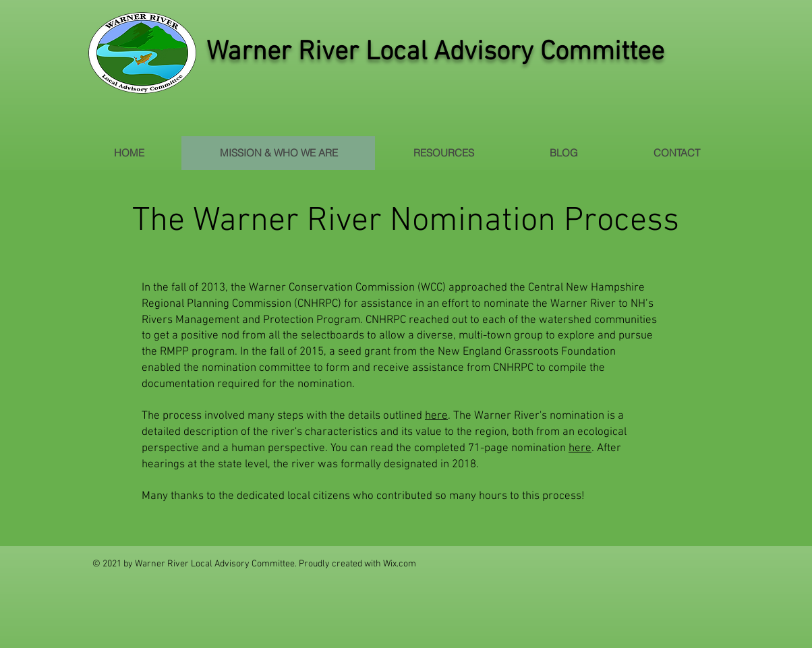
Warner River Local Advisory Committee (435, 53)
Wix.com (400, 564)
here (436, 416)
